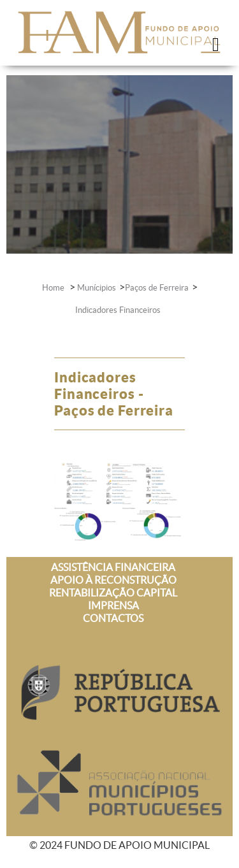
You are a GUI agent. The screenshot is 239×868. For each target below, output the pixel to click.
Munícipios (97, 288)
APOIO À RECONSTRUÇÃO (113, 580)
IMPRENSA (113, 605)
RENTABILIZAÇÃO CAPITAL (113, 593)
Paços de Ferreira (157, 288)
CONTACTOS (113, 618)
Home (54, 288)
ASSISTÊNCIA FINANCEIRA (113, 567)
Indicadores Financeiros (118, 310)
